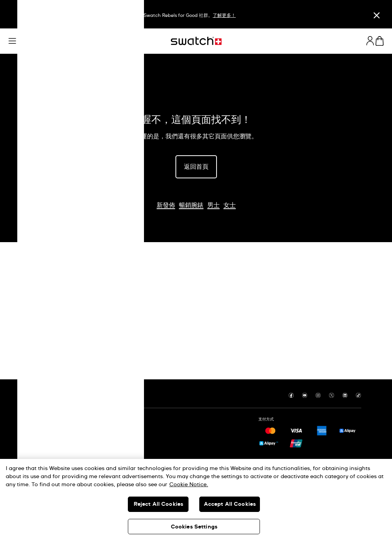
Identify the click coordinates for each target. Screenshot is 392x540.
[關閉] (377, 15)
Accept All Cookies (230, 504)
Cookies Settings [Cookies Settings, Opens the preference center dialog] (194, 527)
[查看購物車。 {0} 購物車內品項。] (380, 41)
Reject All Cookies (159, 504)
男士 (213, 205)
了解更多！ (224, 16)
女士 (230, 205)
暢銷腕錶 (191, 205)
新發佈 (166, 205)
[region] (196, 499)
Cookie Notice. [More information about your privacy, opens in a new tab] (189, 485)
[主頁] (196, 41)
